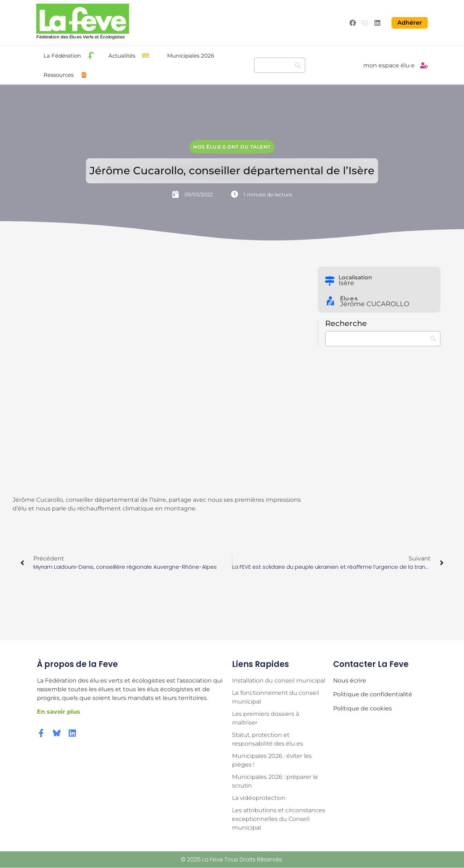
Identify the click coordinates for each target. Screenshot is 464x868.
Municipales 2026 (191, 56)
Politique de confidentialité (373, 694)
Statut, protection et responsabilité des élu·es (268, 739)
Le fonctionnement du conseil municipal (275, 697)
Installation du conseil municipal (279, 681)
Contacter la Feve (371, 664)
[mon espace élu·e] (424, 65)
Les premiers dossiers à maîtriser (266, 718)
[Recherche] (280, 65)
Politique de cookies (362, 708)
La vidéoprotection (259, 798)
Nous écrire (350, 681)
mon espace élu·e (389, 65)
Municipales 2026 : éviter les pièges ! (272, 760)
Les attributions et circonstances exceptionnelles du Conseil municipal (279, 819)
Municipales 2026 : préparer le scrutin (275, 781)
